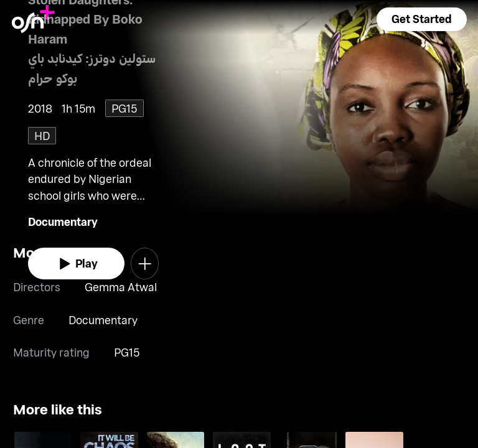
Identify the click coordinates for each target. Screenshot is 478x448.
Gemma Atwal (121, 287)
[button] (421, 19)
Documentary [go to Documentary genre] (63, 222)
